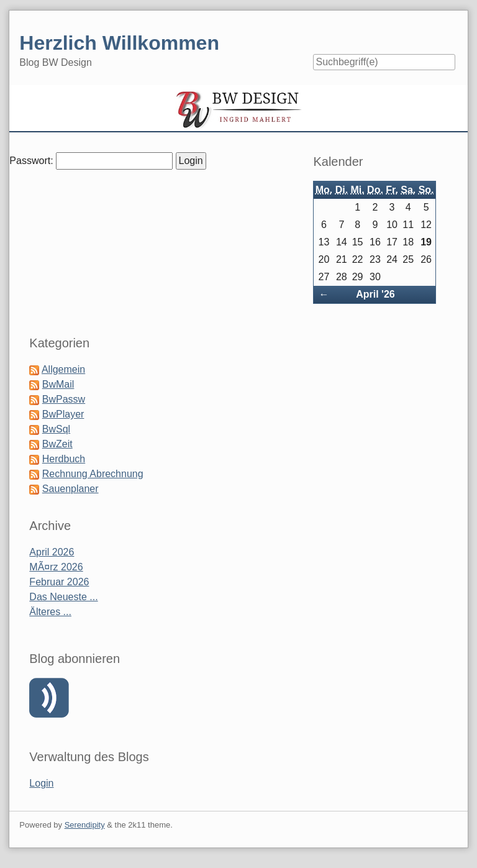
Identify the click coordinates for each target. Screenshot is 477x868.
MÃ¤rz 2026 (56, 567)
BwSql (56, 429)
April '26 (375, 294)
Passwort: (31, 161)
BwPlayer (63, 414)
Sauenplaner (70, 489)
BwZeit (57, 444)
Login (41, 783)
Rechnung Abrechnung (93, 474)
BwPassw (64, 399)
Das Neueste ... (63, 597)
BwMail (58, 384)
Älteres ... (50, 612)
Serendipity (85, 825)
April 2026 (52, 552)
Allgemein (63, 369)
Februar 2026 (59, 582)
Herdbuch (64, 459)
